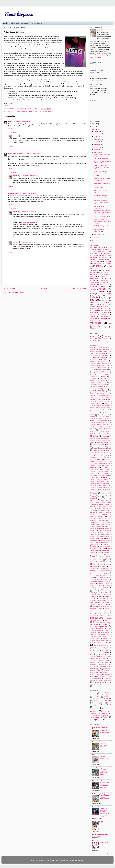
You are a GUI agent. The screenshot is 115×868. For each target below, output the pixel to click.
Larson (93, 512)
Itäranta (98, 475)
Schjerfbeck (106, 610)
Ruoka (110, 300)
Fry (96, 426)
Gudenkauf (106, 438)
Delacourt (101, 401)
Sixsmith (98, 627)
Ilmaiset (23, 112)
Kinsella (95, 499)
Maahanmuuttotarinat (97, 284)
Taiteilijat (106, 313)
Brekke (104, 377)
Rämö (108, 598)
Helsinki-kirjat (97, 703)
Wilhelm (103, 676)
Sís (93, 643)
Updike (92, 657)
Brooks (94, 379)
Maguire (92, 528)
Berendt (99, 369)
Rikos (93, 300)
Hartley (95, 450)
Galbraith (100, 428)
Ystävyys (105, 327)
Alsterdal (94, 355)
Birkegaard (107, 371)
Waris (98, 668)
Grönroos (98, 438)
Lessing (110, 517)
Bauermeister (95, 365)
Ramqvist (92, 589)
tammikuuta (98, 234)
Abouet (99, 349)
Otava (40, 112)
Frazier (94, 424)
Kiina (106, 272)
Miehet (102, 289)
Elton (108, 411)
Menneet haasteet (37, 23)
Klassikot (93, 277)
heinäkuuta (97, 144)
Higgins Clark (101, 458)
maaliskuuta (98, 229)
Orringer (101, 568)
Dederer (110, 399)
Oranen (94, 568)
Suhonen (92, 638)
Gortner (101, 434)
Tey (98, 647)
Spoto (108, 631)
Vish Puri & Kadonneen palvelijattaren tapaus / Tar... (101, 202)
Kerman (103, 493)
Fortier (104, 423)
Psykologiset (98, 296)
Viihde (95, 327)
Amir (91, 357)
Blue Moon (93, 699)
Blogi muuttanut (97, 836)
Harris (109, 448)
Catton (104, 384)
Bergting (105, 369)
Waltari (92, 668)
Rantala (99, 589)
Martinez (109, 530)
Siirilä (92, 622)
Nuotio (107, 560)
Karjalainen (93, 491)
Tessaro (92, 647)
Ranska (106, 298)
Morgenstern (106, 544)
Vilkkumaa (93, 662)
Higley (108, 458)
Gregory (94, 436)
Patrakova (99, 576)
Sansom (109, 604)
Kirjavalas (95, 755)
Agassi (97, 352)
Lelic (97, 517)
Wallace (101, 666)
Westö (99, 674)
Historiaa (96, 261)
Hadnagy (99, 442)
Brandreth (93, 377)
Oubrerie (93, 570)
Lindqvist (102, 521)
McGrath (99, 536)
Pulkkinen (50, 112)
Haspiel (108, 450)
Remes (92, 593)
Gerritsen (93, 430)
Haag (109, 440)
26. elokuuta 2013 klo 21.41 (29, 222)
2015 (94, 124)
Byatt (104, 381)
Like (110, 705)
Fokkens (100, 421)
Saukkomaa (93, 608)
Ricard (104, 593)
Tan (110, 642)
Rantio (105, 589)
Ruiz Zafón (93, 598)
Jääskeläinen (105, 485)
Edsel (108, 407)
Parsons (92, 576)
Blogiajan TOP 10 (99, 181)
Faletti (92, 415)
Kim (101, 497)
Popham (101, 583)
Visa (98, 664)
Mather (94, 533)
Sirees (92, 627)
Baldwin (110, 362)
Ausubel (98, 362)
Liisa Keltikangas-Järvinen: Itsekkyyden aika (105, 797)
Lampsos (99, 508)
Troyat (98, 653)
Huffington (93, 465)
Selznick (104, 614)
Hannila (109, 446)
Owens (108, 570)
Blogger (81, 861)
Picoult (106, 580)
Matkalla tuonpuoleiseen (104, 757)
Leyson (105, 519)
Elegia (10, 121)
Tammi (105, 717)
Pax (97, 578)
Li (109, 519)
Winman (110, 676)
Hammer (109, 444)
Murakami (106, 550)
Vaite (104, 659)
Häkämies (107, 465)
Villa (99, 662)
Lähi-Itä (105, 283)
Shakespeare (97, 618)
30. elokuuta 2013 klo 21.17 (29, 242)
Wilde (92, 676)
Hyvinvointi (97, 264)
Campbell (92, 382)
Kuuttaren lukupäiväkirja (100, 834)
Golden (110, 432)
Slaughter (106, 627)
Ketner (93, 495)
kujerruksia (96, 807)
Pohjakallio (93, 583)
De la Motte (102, 399)
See (98, 614)
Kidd (91, 497)
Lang (105, 508)
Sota (110, 310)
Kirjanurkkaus (97, 841)
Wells (97, 672)
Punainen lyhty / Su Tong (101, 198)
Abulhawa (107, 350)
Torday (103, 651)
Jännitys (94, 270)
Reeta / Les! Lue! (14, 193)
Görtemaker (102, 440)
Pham (98, 580)
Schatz (92, 610)
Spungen (92, 632)
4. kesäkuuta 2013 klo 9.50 (29, 212)
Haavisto (92, 442)
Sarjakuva (101, 304)
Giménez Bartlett (108, 430)
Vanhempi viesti (79, 288)
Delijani (92, 403)
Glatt (100, 432)
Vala (110, 659)
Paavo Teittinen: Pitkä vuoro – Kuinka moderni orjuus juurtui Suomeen (104, 786)
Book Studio (100, 699)
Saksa (110, 302)
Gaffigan (92, 428)
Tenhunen (101, 645)
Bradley (106, 375)
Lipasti (108, 521)
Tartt (95, 645)
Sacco (108, 600)
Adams (92, 352)
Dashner (93, 399)
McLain (92, 538)
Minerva (97, 707)
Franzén (110, 423)
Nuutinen (92, 562)
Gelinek (108, 428)
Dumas (92, 407)
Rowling (107, 597)
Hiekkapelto (99, 456)
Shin (101, 620)
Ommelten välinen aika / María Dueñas (101, 187)
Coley (93, 392)
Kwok (92, 507)
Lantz (93, 511)
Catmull (99, 384)
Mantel (107, 528)
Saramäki (101, 606)
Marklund (94, 530)
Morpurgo (107, 546)
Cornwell (93, 396)
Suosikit (97, 313)
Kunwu (101, 504)
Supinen (105, 638)
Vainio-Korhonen (96, 659)
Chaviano (101, 386)
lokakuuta (97, 137)
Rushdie (102, 598)
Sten (92, 634)
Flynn (92, 420)
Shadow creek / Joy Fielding (102, 219)
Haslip (102, 450)
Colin (98, 392)
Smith (92, 629)
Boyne (92, 375)
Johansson (106, 480)
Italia (95, 268)
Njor (104, 558)
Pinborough (100, 582)
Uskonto (95, 325)
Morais (92, 544)
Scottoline (101, 612)
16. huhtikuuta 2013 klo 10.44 (22, 121)
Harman (102, 448)
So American (99, 310)
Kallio (101, 487)
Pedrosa (108, 578)
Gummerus (108, 701)
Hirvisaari (107, 460)
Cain (109, 381)
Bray (99, 377)
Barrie (99, 363)
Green (108, 434)
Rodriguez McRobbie (101, 595)
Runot (104, 300)
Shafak (101, 616)
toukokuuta (97, 150)
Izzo (103, 475)
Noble (108, 558)
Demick (107, 403)
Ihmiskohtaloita (107, 264)
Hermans (92, 454)
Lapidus (106, 510)
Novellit (92, 294)
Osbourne (107, 568)
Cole (110, 390)
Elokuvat (97, 253)
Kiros (102, 499)
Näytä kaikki (109, 853)
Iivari (108, 470)
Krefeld (94, 505)
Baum (103, 365)
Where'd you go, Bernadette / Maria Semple (102, 155)
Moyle (94, 550)
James (93, 478)
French (99, 424)
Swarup (105, 640)
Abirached (93, 350)
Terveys (93, 316)
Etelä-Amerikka (106, 256)
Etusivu (6, 23)
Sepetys (94, 616)
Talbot (97, 643)
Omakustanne (106, 709)
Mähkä (99, 552)
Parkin (108, 574)
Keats (108, 491)
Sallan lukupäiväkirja (99, 794)
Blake (97, 373)
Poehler (108, 582)
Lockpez (96, 523)
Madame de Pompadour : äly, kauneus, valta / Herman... (102, 211)
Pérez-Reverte (94, 587)
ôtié (110, 684)
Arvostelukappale (101, 339)
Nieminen (107, 556)
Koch (92, 501)
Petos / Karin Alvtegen (100, 195)
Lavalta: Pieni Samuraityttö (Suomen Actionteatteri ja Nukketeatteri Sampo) (104, 813)
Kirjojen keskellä (98, 821)
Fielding (93, 417)
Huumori (109, 261)
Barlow (94, 363)
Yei (94, 682)
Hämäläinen (94, 467)
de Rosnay (105, 684)
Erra (101, 413)
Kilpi (96, 497)
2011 (94, 240)
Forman (92, 423)
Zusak (92, 684)
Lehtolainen (105, 515)
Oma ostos (108, 336)
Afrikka (106, 247)
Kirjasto (94, 336)
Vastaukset (14, 132)
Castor (93, 384)
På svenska (109, 296)
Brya (108, 379)
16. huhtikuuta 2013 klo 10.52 (30, 136)
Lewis (99, 519)
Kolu (103, 501)
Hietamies (93, 458)
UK (110, 318)
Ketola (99, 495)
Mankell (99, 528)
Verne (107, 660)
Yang (110, 680)
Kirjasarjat (94, 274)
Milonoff (102, 540)
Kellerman (94, 493)
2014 (94, 126)
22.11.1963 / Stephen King (102, 226)
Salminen (99, 602)
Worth (92, 680)
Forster (98, 423)
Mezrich (108, 538)
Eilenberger (107, 409)
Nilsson (99, 558)
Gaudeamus (97, 701)
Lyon (99, 527)
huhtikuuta (97, 152)
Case (110, 382)
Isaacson (107, 473)
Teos (92, 720)
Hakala (105, 442)
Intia (110, 266)
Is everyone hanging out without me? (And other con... (101, 167)
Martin (102, 530)
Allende (103, 353)
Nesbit (102, 554)
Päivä (104, 712)
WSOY (99, 720)
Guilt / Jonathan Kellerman (101, 159)
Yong (98, 682)
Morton (102, 548)
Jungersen (98, 483)
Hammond (95, 446)
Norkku (16, 136)
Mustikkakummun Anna (16, 153)
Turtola (92, 655)
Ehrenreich (99, 409)
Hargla (95, 448)
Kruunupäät (94, 278)
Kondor (108, 501)
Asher (93, 360)
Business (106, 249)
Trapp (109, 651)
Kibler (108, 495)
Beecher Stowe (94, 367)
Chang (110, 384)
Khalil (104, 495)
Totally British (104, 316)
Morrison (93, 548)
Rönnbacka (93, 600)
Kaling (94, 487)
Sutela (94, 640)
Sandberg (93, 604)
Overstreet (101, 570)
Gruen (92, 438)
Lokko (108, 523)
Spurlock (100, 632)
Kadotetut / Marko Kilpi (100, 171)
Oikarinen (95, 566)
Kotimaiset (29, 112)
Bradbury (99, 375)
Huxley (100, 465)
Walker (94, 666)
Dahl (97, 398)
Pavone (92, 578)
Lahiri (110, 507)
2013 (94, 129)
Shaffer (108, 616)
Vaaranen (104, 657)
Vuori (110, 664)
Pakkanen (93, 574)
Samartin (107, 602)
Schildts (102, 713)
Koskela (97, 503)
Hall (110, 442)
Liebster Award (98, 193)
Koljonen (98, 501)
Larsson (100, 513)
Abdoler (108, 348)
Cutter (92, 398)
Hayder (92, 452)
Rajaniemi (105, 587)
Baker (104, 362)
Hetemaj (99, 454)
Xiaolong (98, 680)
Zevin (103, 682)
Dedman (94, 401)
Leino (92, 517)
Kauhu (107, 271)
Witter (100, 678)
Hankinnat (109, 259)
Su (109, 636)
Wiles (97, 676)
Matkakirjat (93, 289)
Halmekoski (102, 444)
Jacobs (108, 475)
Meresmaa (99, 538)
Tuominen (105, 653)
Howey (108, 463)
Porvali (108, 583)
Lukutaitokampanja (95, 283)
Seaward (92, 614)
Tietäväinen (94, 649)
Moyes (110, 548)
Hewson (107, 454)
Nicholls (101, 556)
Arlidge (110, 357)
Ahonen (104, 351)
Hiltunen (98, 460)
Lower (97, 524)
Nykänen (100, 562)
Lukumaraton (105, 281)
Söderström (96, 717)
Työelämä (103, 318)
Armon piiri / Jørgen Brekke (102, 178)
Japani (105, 268)
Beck (108, 365)
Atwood (105, 359)
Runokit (110, 712)
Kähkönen (104, 507)
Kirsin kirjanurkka (98, 781)
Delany (108, 401)
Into (104, 703)
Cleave (98, 390)
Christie (110, 388)
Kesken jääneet (95, 272)
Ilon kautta (93, 66)
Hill (91, 460)
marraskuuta (98, 134)
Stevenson (100, 635)
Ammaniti (97, 357)
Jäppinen (97, 485)
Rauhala (95, 591)
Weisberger (107, 670)
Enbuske (92, 413)
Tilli (101, 649)
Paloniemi (100, 574)
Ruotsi (95, 302)
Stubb (99, 636)
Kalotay (107, 487)
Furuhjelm (107, 426)
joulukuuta (97, 131)
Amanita (102, 693)
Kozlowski (109, 503)
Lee (96, 515)
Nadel (97, 554)
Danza (108, 398)
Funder (101, 426)
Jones (92, 483)
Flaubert (100, 419)
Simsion (109, 622)
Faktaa (104, 257)
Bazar (106, 697)
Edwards (92, 409)
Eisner (92, 411)
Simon (99, 622)
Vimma (106, 662)
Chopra (98, 388)
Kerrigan (109, 493)
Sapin (94, 606)
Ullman (108, 655)
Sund (98, 638)
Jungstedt (106, 483)
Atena (103, 695)
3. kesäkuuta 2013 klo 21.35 (28, 193)
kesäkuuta (97, 147)
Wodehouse (107, 678)
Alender (97, 353)
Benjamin (109, 367)
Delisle (99, 403)
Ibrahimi (92, 470)
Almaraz (110, 353)
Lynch (94, 527)
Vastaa (10, 128)
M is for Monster (104, 823)
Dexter (92, 405)
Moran (98, 544)
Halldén (95, 444)
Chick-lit (93, 251)
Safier (92, 602)
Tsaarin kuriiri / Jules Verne (102, 183)
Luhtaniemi (103, 524)
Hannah (102, 446)
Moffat (92, 542)
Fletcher (107, 419)
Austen (92, 362)
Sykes (110, 640)
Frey (91, 426)
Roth (101, 597)
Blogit (98, 249)
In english (98, 266)
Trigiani (92, 653)
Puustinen (107, 585)
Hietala (108, 456)
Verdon (101, 660)
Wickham (107, 674)
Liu (91, 523)
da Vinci (98, 684)
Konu (91, 503)
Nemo (98, 709)
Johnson (92, 481)
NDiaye (92, 554)
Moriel (101, 546)
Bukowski (92, 381)
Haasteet (101, 259)
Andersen (103, 357)
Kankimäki (100, 489)
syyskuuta (97, 139)
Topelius (97, 651)
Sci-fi (106, 306)
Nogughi (92, 560)
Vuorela (104, 664)
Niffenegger (93, 558)
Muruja (92, 709)
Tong (91, 651)
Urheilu (110, 323)
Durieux (103, 407)
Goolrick (94, 434)
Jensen (92, 480)
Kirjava (105, 705)
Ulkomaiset (96, 323)
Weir (98, 670)
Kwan (108, 505)
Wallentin (107, 666)
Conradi (107, 394)
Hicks (92, 456)
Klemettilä (107, 499)
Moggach (98, 542)
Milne (96, 540)
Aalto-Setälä (93, 348)
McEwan (92, 536)
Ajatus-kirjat (93, 693)
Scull (108, 612)
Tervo (108, 645)
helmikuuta (97, 232)
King (105, 497)
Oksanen (103, 566)
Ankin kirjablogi (97, 768)
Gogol (104, 432)
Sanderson (100, 604)
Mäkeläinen (107, 552)
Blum (108, 373)
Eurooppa (94, 257)
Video (110, 325)
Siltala (110, 713)
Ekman (101, 411)
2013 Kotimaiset (15, 112)
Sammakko (95, 713)
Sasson (107, 606)
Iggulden (100, 469)
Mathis (101, 533)
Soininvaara (100, 629)
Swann (99, 640)
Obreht (102, 564)
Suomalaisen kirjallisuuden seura (102, 715)
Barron (104, 363)
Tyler (97, 655)
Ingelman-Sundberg (104, 471)
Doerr (102, 405)
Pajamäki (107, 572)
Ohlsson (109, 564)
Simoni (104, 622)
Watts (109, 668)
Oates (93, 564)
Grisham (106, 436)
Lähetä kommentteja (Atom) (15, 292)
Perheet (44, 112)
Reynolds (98, 593)
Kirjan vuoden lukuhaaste (20, 23)
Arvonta (92, 249)
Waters (103, 668)
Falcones (107, 413)
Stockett (107, 635)
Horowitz (95, 463)
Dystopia (101, 251)
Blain (92, 373)
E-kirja (109, 251)
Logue (103, 523)
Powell (92, 585)
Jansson (103, 477)
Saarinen (101, 600)
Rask (110, 589)
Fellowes (107, 415)
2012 (94, 238)
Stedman (107, 632)
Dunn (97, 407)
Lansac (110, 508)
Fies (100, 417)
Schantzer (107, 608)
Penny (92, 580)
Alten (101, 355)
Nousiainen (100, 560)
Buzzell (99, 381)
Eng (97, 413)
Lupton (109, 524)
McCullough (107, 535)
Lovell (92, 524)
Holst (106, 462)
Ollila (110, 566)
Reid (108, 591)
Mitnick (108, 540)
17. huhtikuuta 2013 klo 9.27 (29, 176)
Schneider (93, 612)
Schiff (98, 610)
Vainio (110, 657)
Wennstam (105, 672)
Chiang (108, 386)
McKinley (107, 536)
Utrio (97, 657)
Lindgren (93, 520)
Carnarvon (99, 382)
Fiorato (107, 417)
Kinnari (110, 497)
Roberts (92, 595)
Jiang (98, 480)
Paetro (92, 572)
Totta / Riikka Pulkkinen (101, 190)
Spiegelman (100, 631)
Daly (102, 398)
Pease (102, 578)
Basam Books (96, 697)
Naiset (35, 112)
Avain (110, 695)
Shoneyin (107, 620)
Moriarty (93, 546)
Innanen (92, 473)
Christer (104, 388)
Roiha (110, 595)
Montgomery (106, 542)
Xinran (104, 680)
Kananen (92, 489)
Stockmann (93, 636)
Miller (92, 540)
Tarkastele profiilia (96, 57)
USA (101, 320)
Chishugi (92, 388)
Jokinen (108, 481)
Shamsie (109, 618)
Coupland (100, 396)
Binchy (100, 371)
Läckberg (106, 526)
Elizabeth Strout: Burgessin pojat (105, 731)
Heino (108, 452)
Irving (99, 473)
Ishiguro (92, 475)
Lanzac (99, 511)
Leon (103, 516)
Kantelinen (107, 489)
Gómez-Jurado (94, 440)
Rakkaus (95, 298)
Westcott (92, 674)
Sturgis (105, 636)
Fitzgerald (93, 419)
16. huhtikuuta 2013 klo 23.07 (33, 153)
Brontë (110, 377)
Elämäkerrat (107, 253)
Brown (102, 379)
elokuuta (97, 142)
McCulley (100, 535)
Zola (108, 682)
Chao (94, 386)
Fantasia (93, 259)
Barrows (110, 363)
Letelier (94, 519)
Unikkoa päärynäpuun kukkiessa (104, 745)
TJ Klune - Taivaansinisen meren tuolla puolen (104, 772)
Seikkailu (93, 309)
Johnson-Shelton (100, 481)
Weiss (92, 672)
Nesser (93, 556)
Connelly (100, 394)
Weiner (92, 670)
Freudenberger (106, 424)
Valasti (94, 660)
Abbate (101, 348)
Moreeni (106, 707)
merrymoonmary (64, 861)
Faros (100, 415)
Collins (103, 392)
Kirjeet (106, 275)
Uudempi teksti (10, 288)
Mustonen (93, 552)
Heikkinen (100, 452)
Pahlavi (99, 572)
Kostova (103, 503)
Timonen (107, 649)
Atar (98, 360)
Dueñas (108, 405)
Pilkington (93, 582)
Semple (110, 614)
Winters (94, 678)
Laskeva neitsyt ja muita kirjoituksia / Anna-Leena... (102, 216)
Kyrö (97, 506)
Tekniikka (104, 315)
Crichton (107, 396)
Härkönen (105, 467)
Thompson (106, 647)
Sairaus (103, 303)
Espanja (96, 256)
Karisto (98, 705)
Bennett (94, 369)
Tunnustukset (94, 319)
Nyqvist (108, 562)
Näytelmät (101, 294)
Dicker (97, 405)
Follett (107, 420)
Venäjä (103, 325)
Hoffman (93, 462)
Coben (104, 390)
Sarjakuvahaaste (95, 306)
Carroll (105, 382)
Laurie (106, 513)
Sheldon (94, 620)
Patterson (107, 576)
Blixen (103, 373)
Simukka (95, 625)
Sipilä (105, 624)
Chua (93, 390)
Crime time (108, 699)
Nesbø (108, 554)
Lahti (93, 508)
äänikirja (93, 329)
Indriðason (93, 471)
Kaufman (102, 491)
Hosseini (101, 463)
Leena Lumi (96, 742)
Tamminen (103, 643)
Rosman (94, 597)
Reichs (102, 591)
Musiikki (92, 292)
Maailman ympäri (98, 286)
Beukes (94, 371)
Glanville (94, 432)
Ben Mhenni (102, 367)
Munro (98, 550)
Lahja (98, 341)
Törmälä (103, 655)
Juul (91, 485)
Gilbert (100, 430)
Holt (110, 462)
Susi (110, 638)
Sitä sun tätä (106, 308)
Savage (100, 608)
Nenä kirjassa (19, 14)
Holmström (100, 462)
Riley (109, 593)
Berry (110, 369)
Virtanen (92, 664)
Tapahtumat (93, 315)
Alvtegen (107, 355)
